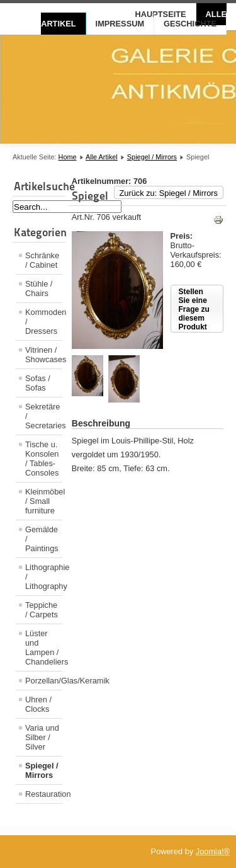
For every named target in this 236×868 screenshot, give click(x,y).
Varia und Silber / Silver (42, 737)
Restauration (44, 794)
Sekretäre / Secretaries (44, 416)
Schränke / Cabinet (42, 260)
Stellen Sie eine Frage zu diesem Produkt (194, 309)
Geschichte (190, 24)
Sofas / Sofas (38, 383)
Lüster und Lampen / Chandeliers (44, 648)
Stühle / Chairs (39, 288)
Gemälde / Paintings (42, 539)
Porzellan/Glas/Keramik (44, 681)
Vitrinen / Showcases (44, 355)
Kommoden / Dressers (44, 322)
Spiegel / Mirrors (152, 157)
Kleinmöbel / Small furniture (44, 501)
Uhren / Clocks (38, 704)
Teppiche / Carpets (42, 610)
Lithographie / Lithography (44, 577)
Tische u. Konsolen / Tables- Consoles (42, 459)
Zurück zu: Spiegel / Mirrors (169, 193)
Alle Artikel (102, 157)
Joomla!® (213, 851)
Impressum (120, 24)
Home (68, 157)
